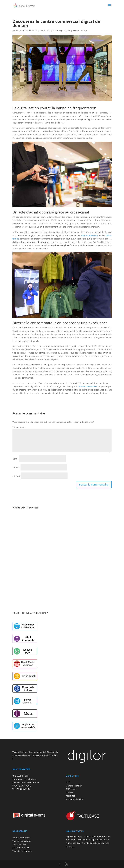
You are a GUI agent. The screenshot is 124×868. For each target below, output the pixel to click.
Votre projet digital (74, 799)
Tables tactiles (19, 844)
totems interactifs (90, 235)
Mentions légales (74, 786)
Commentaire (20, 427)
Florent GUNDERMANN (27, 31)
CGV (68, 782)
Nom (15, 459)
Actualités (70, 796)
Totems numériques (22, 841)
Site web (16, 476)
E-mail (16, 467)
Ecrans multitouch (21, 848)
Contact (69, 792)
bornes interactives (88, 386)
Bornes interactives (21, 838)
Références (71, 789)
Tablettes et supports (22, 851)
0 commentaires (80, 31)
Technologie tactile (62, 31)
